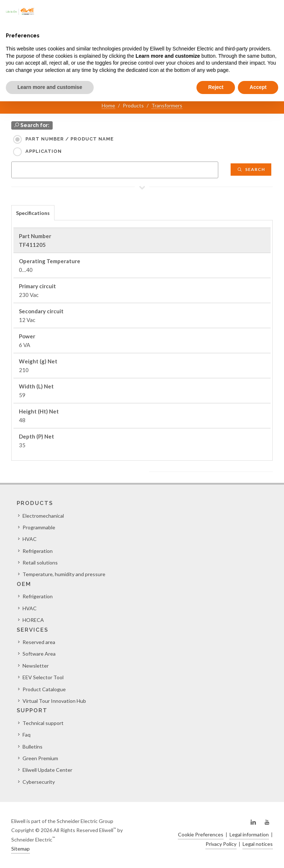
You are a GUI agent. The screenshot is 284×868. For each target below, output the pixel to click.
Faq (27, 735)
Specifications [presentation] (33, 213)
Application (44, 151)
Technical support (43, 723)
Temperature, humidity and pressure (64, 574)
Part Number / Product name (70, 139)
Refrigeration (38, 551)
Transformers (167, 105)
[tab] (33, 213)
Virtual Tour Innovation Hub (54, 701)
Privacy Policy (221, 844)
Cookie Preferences (201, 834)
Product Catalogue (44, 689)
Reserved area (39, 642)
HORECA (33, 620)
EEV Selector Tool (43, 677)
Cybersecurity (39, 782)
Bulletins (33, 747)
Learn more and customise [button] (50, 87)
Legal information (249, 834)
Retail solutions (40, 563)
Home (108, 105)
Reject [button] (216, 87)
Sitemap (21, 849)
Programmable (39, 527)
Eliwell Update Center (47, 770)
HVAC (30, 539)
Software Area (39, 654)
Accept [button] (258, 87)
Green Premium (40, 758)
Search (251, 169)
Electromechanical (43, 516)
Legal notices (258, 844)
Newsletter (36, 666)
